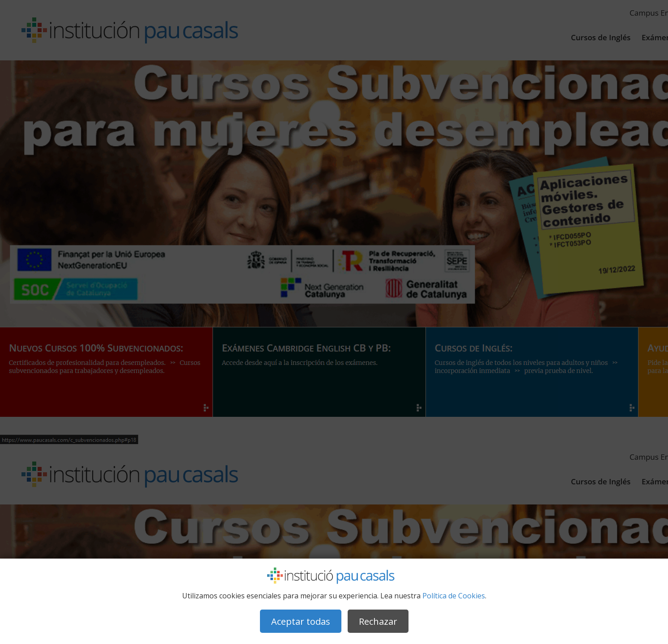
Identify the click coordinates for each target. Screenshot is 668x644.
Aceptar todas (301, 621)
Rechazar (378, 621)
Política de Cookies (454, 596)
